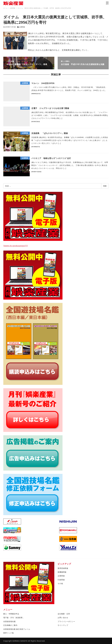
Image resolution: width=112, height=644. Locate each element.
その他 (60, 583)
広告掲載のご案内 (10, 625)
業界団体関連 (63, 568)
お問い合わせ (63, 618)
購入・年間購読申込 (11, 614)
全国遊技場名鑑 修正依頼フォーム (17, 629)
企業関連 (22, 27)
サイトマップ (63, 625)
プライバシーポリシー (66, 621)
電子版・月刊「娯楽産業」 (14, 618)
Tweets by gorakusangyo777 (16, 246)
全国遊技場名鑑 (9, 621)
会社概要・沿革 (64, 614)
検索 (105, 186)
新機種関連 (62, 572)
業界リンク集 (9, 633)
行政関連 (61, 580)
